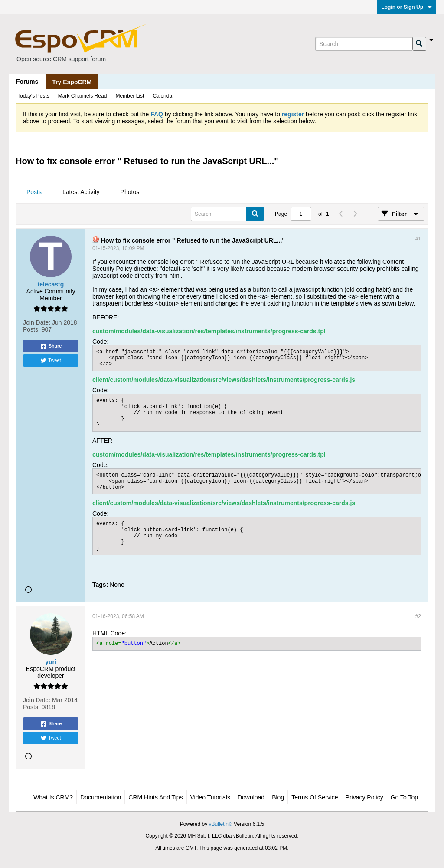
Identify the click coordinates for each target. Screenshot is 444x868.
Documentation (101, 797)
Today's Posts (33, 96)
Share (51, 346)
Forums (27, 82)
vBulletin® (221, 824)
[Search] (364, 44)
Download (251, 797)
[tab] (34, 192)
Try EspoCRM (72, 82)
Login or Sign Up (406, 7)
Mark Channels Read (83, 96)
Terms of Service (315, 797)
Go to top (404, 797)
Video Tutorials (210, 797)
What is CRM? (53, 797)
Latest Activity (81, 192)
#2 (418, 616)
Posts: (31, 329)
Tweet (51, 361)
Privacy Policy (364, 797)
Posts (34, 192)
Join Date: (37, 322)
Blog (278, 797)
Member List (130, 96)
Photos (130, 192)
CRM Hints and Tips (155, 797)
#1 (418, 239)
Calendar (163, 96)
